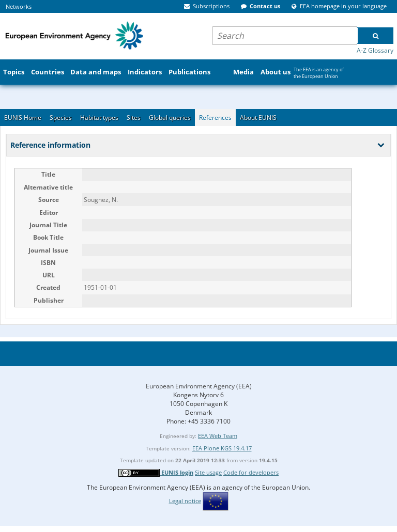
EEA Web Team (218, 436)
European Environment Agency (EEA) (199, 386)
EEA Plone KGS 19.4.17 (222, 448)
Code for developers (251, 472)
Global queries (170, 118)
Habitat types (99, 118)
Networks (19, 6)
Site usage (208, 472)
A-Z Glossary (375, 50)
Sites (134, 118)
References (215, 118)
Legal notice (185, 501)
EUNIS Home (23, 118)
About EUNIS (258, 118)
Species (61, 118)
